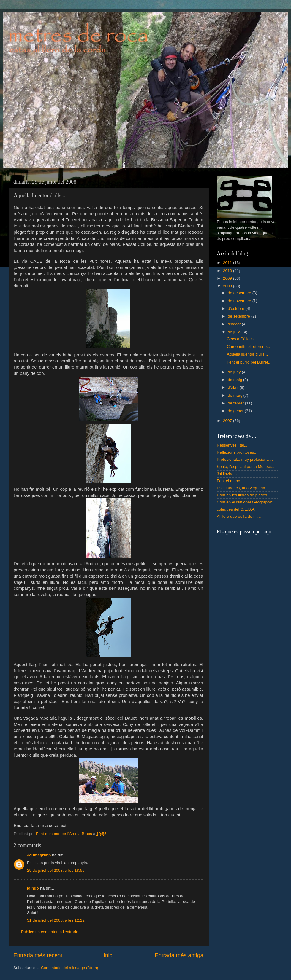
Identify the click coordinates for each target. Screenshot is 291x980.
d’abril (234, 387)
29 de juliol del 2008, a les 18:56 (56, 870)
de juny (235, 372)
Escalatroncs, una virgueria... (243, 488)
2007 (228, 421)
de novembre (240, 301)
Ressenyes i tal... (232, 445)
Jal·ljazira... (227, 474)
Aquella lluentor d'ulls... (247, 354)
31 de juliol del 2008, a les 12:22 (56, 920)
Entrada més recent (38, 955)
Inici (109, 955)
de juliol (235, 332)
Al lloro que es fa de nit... (239, 516)
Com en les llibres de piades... (244, 495)
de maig (235, 380)
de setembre (239, 316)
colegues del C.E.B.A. (236, 509)
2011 (228, 263)
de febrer (236, 403)
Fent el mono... (230, 481)
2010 (228, 271)
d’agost (235, 324)
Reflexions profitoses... (237, 452)
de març (236, 395)
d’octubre (237, 309)
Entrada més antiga (179, 955)
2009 (228, 278)
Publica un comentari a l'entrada (50, 932)
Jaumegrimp (39, 855)
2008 (228, 286)
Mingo (33, 888)
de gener (236, 411)
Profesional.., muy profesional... (245, 459)
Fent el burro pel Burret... (249, 362)
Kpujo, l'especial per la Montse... (246, 467)
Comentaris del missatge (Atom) (70, 968)
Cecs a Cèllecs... (242, 339)
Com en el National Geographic (245, 502)
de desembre (240, 293)
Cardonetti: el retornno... (249, 346)
